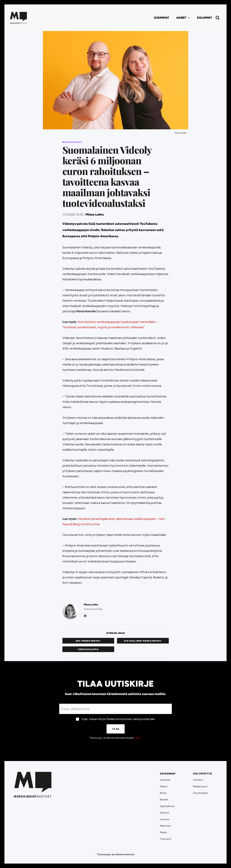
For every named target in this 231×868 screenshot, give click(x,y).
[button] (183, 18)
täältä (138, 738)
